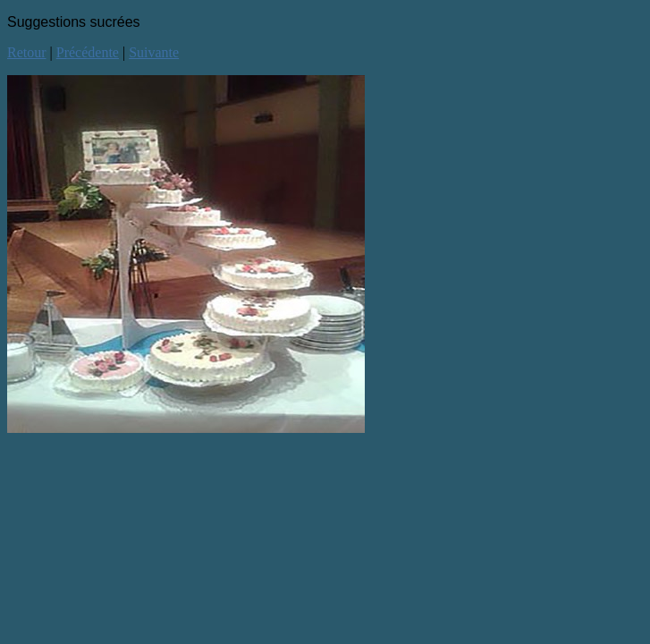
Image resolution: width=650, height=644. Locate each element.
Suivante (154, 52)
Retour (27, 52)
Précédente (88, 52)
